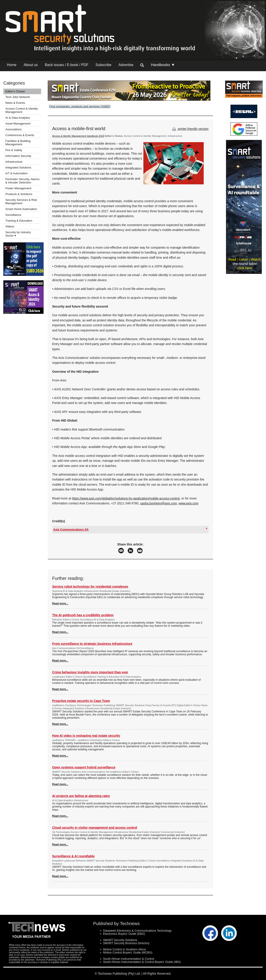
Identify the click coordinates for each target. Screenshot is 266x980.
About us (31, 65)
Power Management (18, 188)
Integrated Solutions (18, 167)
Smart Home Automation (22, 209)
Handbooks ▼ (163, 65)
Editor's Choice (15, 91)
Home (12, 65)
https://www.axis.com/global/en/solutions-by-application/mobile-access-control (126, 498)
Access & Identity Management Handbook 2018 (78, 136)
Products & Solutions (19, 194)
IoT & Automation (17, 173)
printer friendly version (190, 129)
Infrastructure (14, 162)
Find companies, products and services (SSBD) (80, 106)
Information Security (18, 156)
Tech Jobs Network (18, 97)
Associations (14, 129)
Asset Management (18, 124)
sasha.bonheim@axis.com (159, 503)
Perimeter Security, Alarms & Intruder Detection (22, 181)
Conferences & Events (20, 135)
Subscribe (104, 65)
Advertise (126, 65)
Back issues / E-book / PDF (67, 65)
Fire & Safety (14, 150)
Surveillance (13, 215)
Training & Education (19, 221)
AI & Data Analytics (18, 118)
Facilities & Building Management (18, 143)
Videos (10, 226)
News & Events (15, 103)
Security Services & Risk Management (21, 202)
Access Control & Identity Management (22, 110)
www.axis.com (189, 503)
